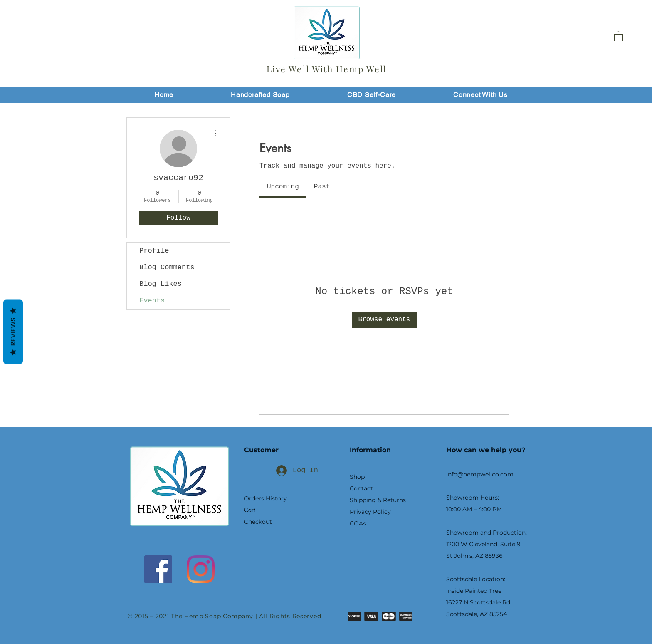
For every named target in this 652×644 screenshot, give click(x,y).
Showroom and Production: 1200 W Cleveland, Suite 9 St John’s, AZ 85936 (487, 544)
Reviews (13, 332)
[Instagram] (201, 569)
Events (152, 301)
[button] (619, 36)
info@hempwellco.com (480, 474)
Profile (154, 251)
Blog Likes (161, 284)
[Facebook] (158, 569)
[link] (283, 187)
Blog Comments (167, 267)
